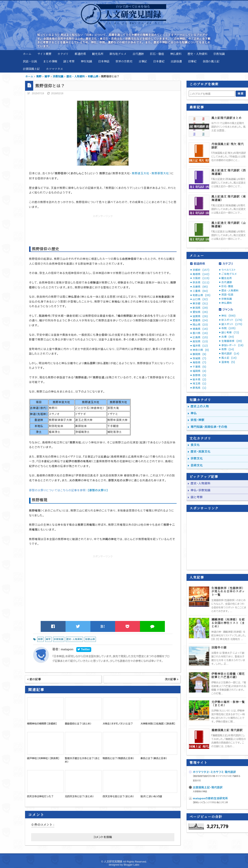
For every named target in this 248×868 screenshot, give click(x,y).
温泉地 (228, 362)
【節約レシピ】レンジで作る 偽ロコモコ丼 (210, 802)
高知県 (200, 341)
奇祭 (228, 349)
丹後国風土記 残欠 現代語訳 (228, 146)
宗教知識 (219, 54)
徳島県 (200, 329)
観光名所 (98, 54)
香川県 (200, 333)
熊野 (40, 639)
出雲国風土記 (31, 69)
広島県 (200, 337)
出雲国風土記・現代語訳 (208, 787)
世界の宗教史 (124, 61)
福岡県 (200, 371)
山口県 (200, 299)
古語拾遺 (176, 61)
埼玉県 (200, 384)
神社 (229, 316)
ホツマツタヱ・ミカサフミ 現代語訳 (215, 772)
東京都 (200, 304)
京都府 (201, 270)
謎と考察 (69, 61)
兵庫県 (200, 287)
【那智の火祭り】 (98, 490)
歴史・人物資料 (197, 54)
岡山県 (200, 325)
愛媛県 (200, 320)
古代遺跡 (138, 54)
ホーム (27, 54)
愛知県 (200, 312)
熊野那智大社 (160, 173)
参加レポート (233, 345)
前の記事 (34, 679)
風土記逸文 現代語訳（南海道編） (229, 198)
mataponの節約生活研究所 (210, 798)
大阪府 (201, 278)
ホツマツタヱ (54, 69)
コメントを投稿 (103, 837)
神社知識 (86, 61)
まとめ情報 (50, 61)
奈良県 (201, 283)
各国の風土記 (211, 61)
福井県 (200, 346)
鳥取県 (200, 363)
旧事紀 (192, 61)
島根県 (201, 274)
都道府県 (80, 54)
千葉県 (200, 367)
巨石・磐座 (157, 54)
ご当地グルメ (229, 274)
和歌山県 (90, 639)
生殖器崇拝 (232, 341)
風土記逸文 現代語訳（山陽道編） (229, 225)
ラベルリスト (229, 270)
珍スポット (232, 320)
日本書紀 (159, 61)
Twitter (84, 649)
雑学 (48, 639)
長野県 (200, 375)
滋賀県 (200, 316)
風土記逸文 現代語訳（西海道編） (229, 172)
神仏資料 (176, 54)
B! (103, 626)
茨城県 (200, 359)
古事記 (143, 61)
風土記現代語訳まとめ (227, 118)
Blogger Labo (131, 865)
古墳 (228, 337)
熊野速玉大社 (141, 173)
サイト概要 (44, 54)
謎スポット (232, 324)
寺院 (229, 328)
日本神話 (104, 61)
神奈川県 (201, 350)
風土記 (229, 358)
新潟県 (200, 308)
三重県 (200, 291)
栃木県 (200, 380)
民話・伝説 (30, 61)
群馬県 (200, 388)
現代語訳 (230, 354)
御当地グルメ (118, 54)
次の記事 (172, 679)
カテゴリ (63, 54)
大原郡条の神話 (200, 791)
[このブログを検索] (212, 94)
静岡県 (200, 354)
